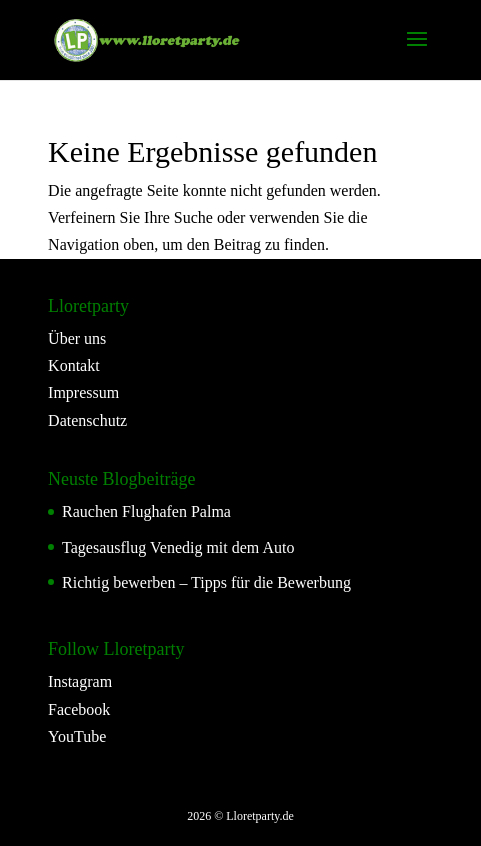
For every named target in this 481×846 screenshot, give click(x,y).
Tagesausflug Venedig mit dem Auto (178, 547)
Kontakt (74, 365)
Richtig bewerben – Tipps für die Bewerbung (206, 582)
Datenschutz (87, 420)
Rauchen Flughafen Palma (146, 511)
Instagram (80, 681)
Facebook (79, 709)
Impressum (83, 392)
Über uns (77, 338)
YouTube (77, 736)
